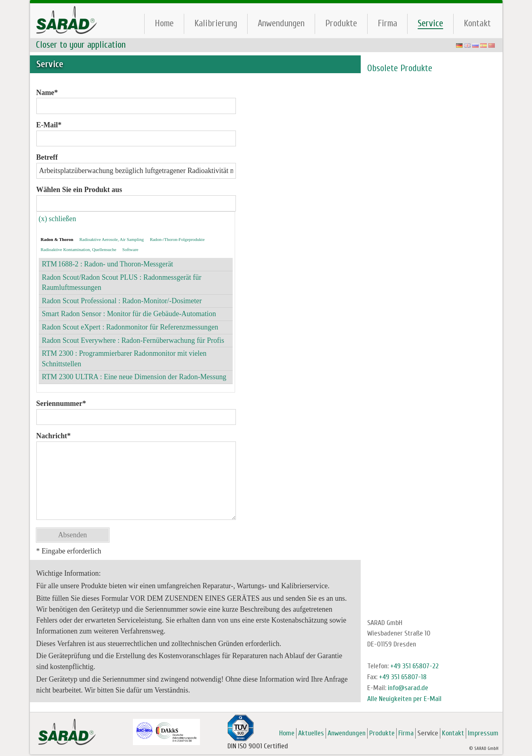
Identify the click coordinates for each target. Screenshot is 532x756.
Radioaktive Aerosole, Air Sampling (111, 239)
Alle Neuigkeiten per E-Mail (404, 699)
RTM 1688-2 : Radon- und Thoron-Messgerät (108, 264)
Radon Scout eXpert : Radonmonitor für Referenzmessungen (130, 327)
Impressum (483, 733)
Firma (387, 23)
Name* (47, 93)
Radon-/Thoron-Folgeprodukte (177, 239)
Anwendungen (281, 23)
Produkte (341, 23)
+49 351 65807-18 (403, 677)
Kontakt (477, 23)
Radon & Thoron (57, 239)
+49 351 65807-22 (414, 666)
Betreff (47, 157)
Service (430, 23)
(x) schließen (58, 219)
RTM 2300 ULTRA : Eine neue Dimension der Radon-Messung (134, 377)
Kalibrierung (216, 23)
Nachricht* (54, 436)
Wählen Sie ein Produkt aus (79, 190)
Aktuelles (311, 733)
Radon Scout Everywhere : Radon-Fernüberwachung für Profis (133, 340)
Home (164, 23)
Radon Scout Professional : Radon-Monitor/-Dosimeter (122, 301)
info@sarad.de (408, 688)
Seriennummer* (61, 403)
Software (130, 249)
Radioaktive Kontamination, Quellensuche (79, 249)
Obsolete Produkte (400, 68)
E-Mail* (49, 125)
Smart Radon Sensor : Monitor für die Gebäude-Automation (129, 314)
